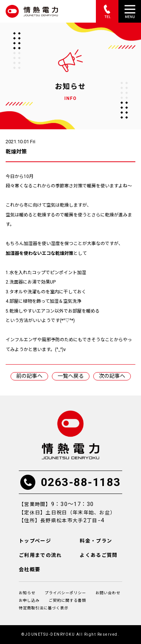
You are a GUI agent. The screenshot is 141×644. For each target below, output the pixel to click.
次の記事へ (112, 376)
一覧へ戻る (71, 376)
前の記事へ (29, 376)
